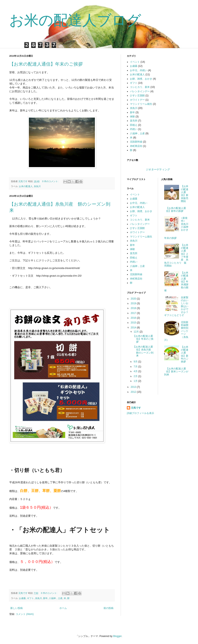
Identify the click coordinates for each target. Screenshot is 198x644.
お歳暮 (22, 598)
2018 (134, 308)
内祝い (134, 129)
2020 (134, 299)
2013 (134, 387)
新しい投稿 (16, 608)
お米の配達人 (26, 186)
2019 (134, 303)
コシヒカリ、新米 (140, 87)
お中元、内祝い (139, 70)
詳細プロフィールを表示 (140, 413)
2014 (134, 328)
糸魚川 (37, 186)
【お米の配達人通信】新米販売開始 (185, 194)
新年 (45, 598)
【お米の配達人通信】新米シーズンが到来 (176, 372)
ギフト (30, 598)
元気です (136, 408)
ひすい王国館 (137, 96)
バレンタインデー (140, 91)
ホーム (63, 608)
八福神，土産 (56, 598)
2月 (136, 376)
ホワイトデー (137, 100)
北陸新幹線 (136, 142)
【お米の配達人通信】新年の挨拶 (176, 210)
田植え (134, 125)
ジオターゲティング (158, 169)
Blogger (117, 636)
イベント (135, 62)
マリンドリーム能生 (141, 104)
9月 (136, 362)
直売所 (134, 121)
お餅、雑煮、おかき (141, 79)
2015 (134, 323)
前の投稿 (108, 608)
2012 (134, 392)
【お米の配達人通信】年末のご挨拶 (46, 64)
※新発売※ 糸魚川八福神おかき (186, 224)
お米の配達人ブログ (75, 20)
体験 (132, 117)
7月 (136, 367)
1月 (136, 381)
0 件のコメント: (51, 181)
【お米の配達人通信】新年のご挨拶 (185, 354)
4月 (136, 371)
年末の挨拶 (170, 238)
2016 (134, 318)
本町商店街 (136, 146)
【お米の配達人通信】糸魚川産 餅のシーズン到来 (143, 351)
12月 (137, 332)
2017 (134, 313)
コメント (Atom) (25, 614)
